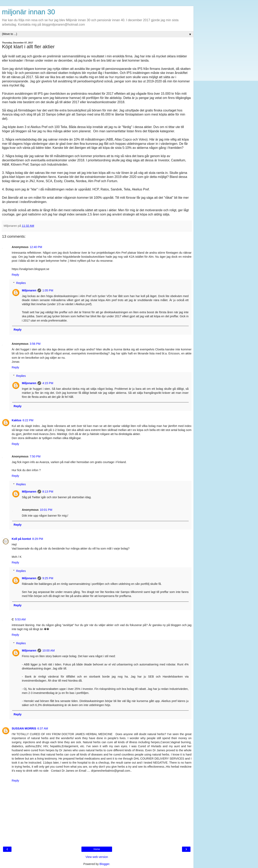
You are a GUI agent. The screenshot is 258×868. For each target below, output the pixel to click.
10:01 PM (46, 510)
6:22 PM (28, 420)
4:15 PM (48, 383)
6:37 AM (43, 728)
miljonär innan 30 (29, 12)
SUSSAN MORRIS (24, 728)
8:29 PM (38, 539)
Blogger (105, 864)
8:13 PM (48, 492)
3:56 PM (35, 344)
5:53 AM (20, 619)
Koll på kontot (21, 539)
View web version (97, 857)
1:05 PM (48, 290)
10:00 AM (48, 650)
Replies (21, 283)
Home (97, 849)
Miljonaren (29, 290)
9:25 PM (48, 578)
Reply (15, 275)
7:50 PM (35, 456)
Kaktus (17, 420)
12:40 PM (36, 247)
